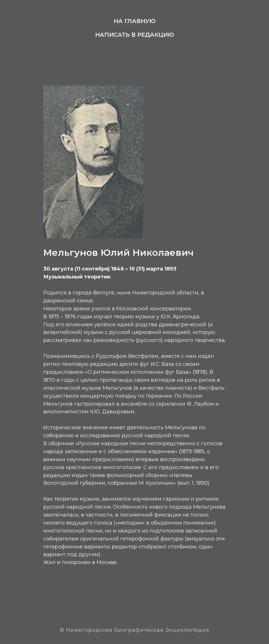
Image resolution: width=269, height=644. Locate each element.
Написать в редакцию (135, 35)
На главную (135, 21)
